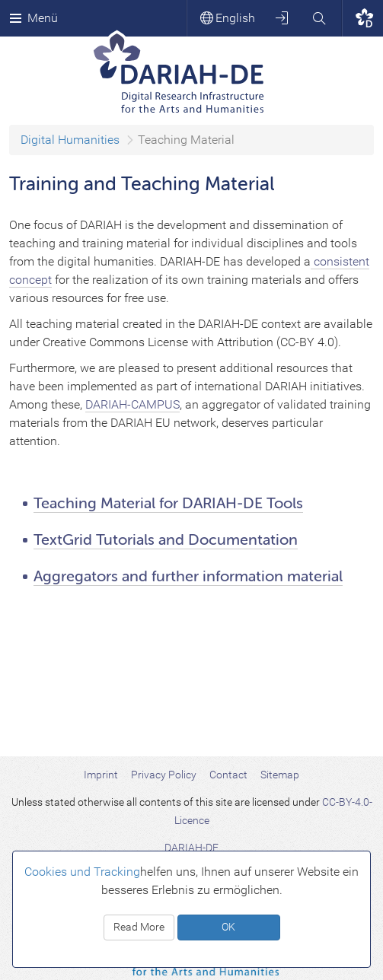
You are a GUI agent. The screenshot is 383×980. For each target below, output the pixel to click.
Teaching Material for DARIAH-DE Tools (168, 503)
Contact (228, 775)
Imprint (101, 775)
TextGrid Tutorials (96, 540)
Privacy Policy (164, 775)
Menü (34, 18)
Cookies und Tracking (82, 872)
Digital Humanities (70, 140)
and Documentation (228, 540)
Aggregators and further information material (188, 576)
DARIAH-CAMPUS (132, 404)
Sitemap (280, 775)
